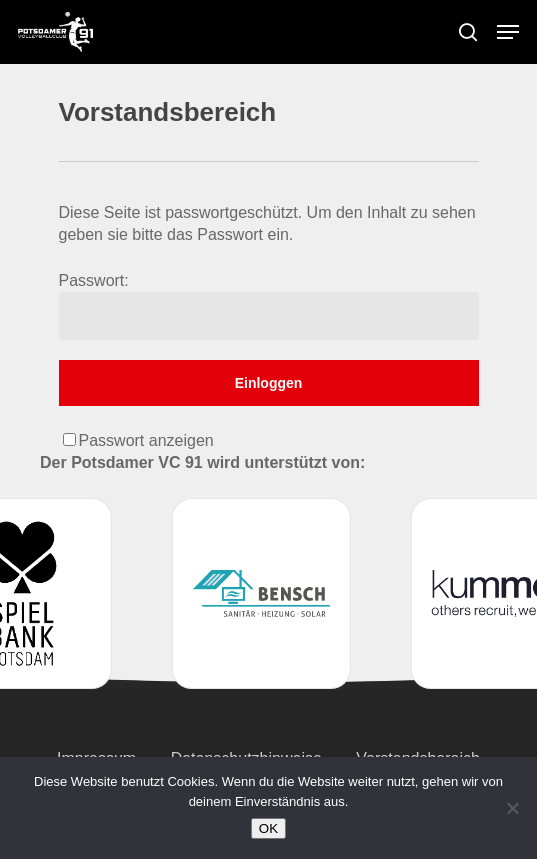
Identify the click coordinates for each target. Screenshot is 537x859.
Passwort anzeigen (146, 440)
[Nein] (512, 808)
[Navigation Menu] (508, 32)
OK (268, 828)
